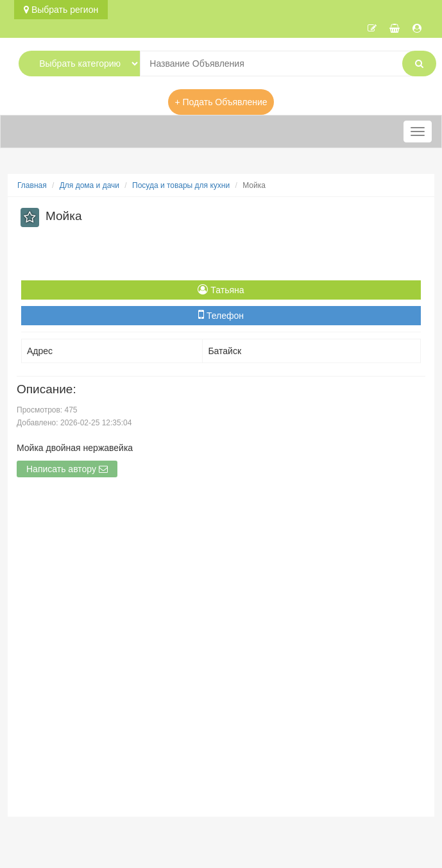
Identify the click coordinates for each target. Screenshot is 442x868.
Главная (32, 185)
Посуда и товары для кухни (181, 185)
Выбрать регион (61, 10)
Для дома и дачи (89, 185)
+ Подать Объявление (221, 102)
